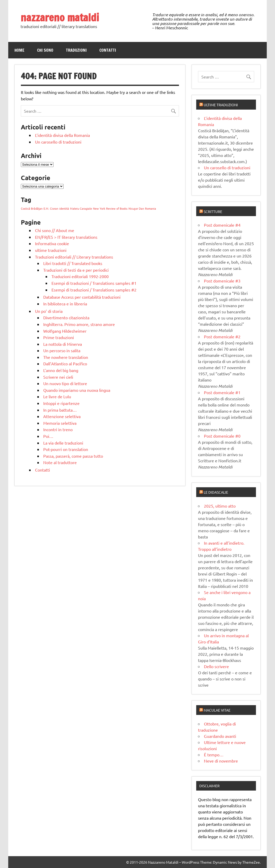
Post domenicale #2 (222, 336)
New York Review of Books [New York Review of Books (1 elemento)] (110, 208)
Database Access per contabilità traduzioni (82, 297)
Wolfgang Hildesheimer (65, 331)
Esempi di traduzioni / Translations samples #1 (94, 283)
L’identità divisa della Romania (62, 135)
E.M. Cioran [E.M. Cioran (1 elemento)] (51, 208)
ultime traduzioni (51, 250)
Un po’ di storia (49, 311)
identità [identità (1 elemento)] (64, 208)
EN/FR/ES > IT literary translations (66, 237)
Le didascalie (216, 492)
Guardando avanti (220, 736)
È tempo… (214, 755)
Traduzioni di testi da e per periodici (76, 270)
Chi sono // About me (55, 230)
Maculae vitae (217, 710)
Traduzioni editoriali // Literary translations (74, 257)
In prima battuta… (60, 410)
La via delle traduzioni (63, 443)
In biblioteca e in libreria (65, 304)
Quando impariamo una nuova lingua (77, 390)
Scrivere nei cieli (58, 377)
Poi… (48, 436)
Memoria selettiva (60, 423)
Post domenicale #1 (222, 392)
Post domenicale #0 (222, 436)
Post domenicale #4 (222, 225)
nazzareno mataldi (60, 17)
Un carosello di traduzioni (58, 142)
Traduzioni (76, 50)
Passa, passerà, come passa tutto (73, 456)
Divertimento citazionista (66, 317)
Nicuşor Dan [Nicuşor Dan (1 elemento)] (136, 208)
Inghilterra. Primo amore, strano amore (79, 324)
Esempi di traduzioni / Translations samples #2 (94, 290)
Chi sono (45, 50)
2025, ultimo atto (220, 506)
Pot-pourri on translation (66, 449)
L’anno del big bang (61, 370)
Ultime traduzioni (221, 105)
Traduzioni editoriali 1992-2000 (80, 276)
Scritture (213, 211)
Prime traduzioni (59, 337)
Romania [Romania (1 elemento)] (151, 208)
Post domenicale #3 (222, 281)
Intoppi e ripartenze (61, 403)
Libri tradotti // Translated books (73, 263)
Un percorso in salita (62, 350)
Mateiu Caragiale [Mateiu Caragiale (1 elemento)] (81, 208)
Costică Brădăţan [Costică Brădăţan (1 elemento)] (32, 208)
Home (19, 50)
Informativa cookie (52, 243)
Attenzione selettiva (62, 416)
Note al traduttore (60, 462)
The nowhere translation (66, 357)
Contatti (108, 50)
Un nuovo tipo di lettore (65, 383)
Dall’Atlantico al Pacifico (65, 364)
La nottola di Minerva (63, 344)
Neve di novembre (221, 761)
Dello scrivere (216, 666)
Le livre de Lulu (57, 396)
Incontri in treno (58, 429)
